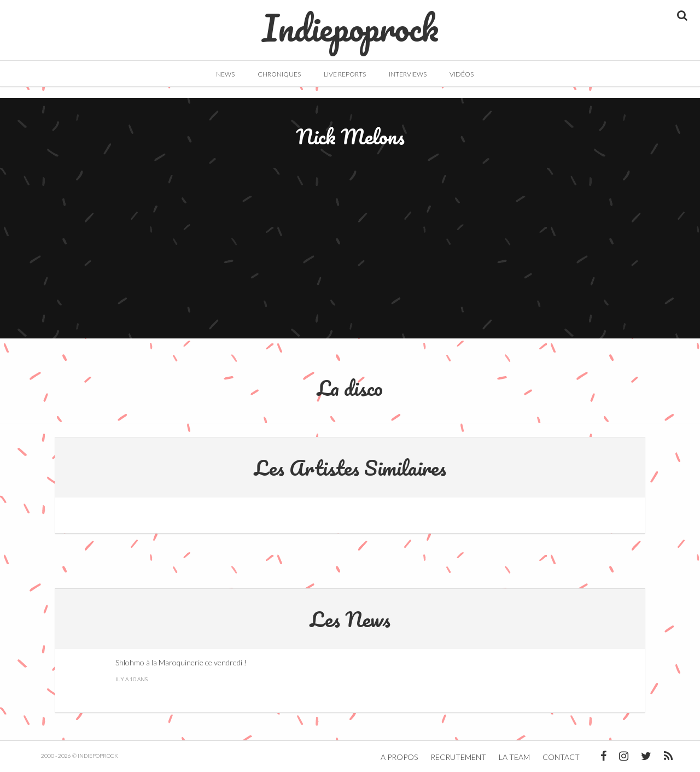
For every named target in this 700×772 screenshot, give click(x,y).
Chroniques (279, 74)
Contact (561, 757)
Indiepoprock (350, 22)
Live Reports (345, 74)
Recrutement (458, 757)
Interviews (408, 74)
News (225, 74)
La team (514, 757)
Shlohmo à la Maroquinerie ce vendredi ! (181, 662)
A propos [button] (399, 757)
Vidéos (462, 74)
